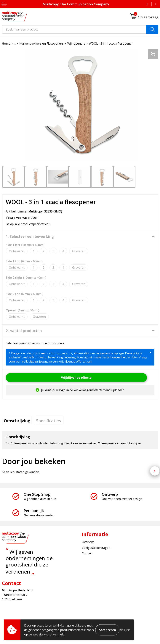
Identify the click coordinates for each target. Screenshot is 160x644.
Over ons (88, 542)
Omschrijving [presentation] (17, 421)
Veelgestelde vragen (96, 548)
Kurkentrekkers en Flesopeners (41, 44)
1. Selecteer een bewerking (30, 236)
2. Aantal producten (24, 331)
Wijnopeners (76, 44)
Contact (87, 553)
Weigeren (125, 630)
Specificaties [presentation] (49, 421)
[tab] (17, 421)
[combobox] (74, 29)
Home (6, 44)
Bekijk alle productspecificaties (28, 224)
